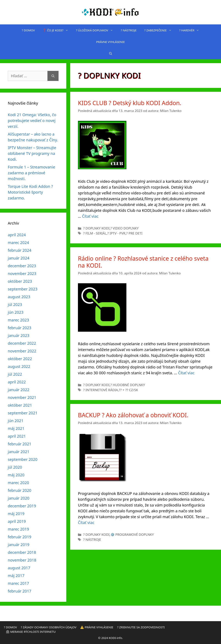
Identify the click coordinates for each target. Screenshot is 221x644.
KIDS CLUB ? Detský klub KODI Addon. (130, 103)
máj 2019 (16, 514)
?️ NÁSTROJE (129, 30)
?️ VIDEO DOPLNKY (125, 228)
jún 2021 (16, 421)
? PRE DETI (134, 233)
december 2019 (22, 506)
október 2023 (20, 281)
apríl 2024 (17, 235)
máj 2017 (16, 576)
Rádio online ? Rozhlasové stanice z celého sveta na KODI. (143, 262)
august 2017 (19, 568)
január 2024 (19, 258)
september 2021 (23, 413)
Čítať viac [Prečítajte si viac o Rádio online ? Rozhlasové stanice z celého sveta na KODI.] (186, 373)
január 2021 (19, 452)
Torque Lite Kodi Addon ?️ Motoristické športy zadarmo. (30, 192)
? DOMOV (28, 30)
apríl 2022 (17, 382)
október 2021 (20, 405)
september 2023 (23, 289)
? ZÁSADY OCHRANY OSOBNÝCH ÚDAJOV (49, 627)
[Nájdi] (53, 76)
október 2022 (20, 359)
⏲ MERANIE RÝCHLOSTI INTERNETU (31, 632)
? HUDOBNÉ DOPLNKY (128, 385)
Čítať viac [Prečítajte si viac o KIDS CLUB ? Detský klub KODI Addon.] (90, 216)
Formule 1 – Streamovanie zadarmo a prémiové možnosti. (31, 173)
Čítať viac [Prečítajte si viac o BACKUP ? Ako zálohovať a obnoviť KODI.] (86, 522)
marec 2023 (18, 320)
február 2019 (20, 537)
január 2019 (19, 545)
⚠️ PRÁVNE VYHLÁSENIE (97, 627)
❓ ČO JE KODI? (57, 30)
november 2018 (22, 560)
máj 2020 (16, 475)
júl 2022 (15, 374)
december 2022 (22, 343)
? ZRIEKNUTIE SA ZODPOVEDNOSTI (141, 627)
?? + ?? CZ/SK (128, 390)
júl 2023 (15, 304)
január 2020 (19, 498)
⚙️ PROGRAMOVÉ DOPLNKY (132, 535)
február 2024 (20, 250)
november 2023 (22, 273)
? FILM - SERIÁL (95, 233)
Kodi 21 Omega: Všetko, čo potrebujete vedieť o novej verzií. (32, 121)
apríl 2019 (17, 521)
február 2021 (20, 444)
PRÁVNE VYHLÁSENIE (110, 42)
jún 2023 (16, 312)
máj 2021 (16, 428)
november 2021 (22, 397)
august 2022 (19, 366)
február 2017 (20, 591)
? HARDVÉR (191, 30)
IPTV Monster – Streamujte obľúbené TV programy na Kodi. (32, 153)
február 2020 (20, 490)
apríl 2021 (17, 436)
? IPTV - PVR (116, 233)
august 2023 (19, 297)
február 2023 (20, 328)
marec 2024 (18, 243)
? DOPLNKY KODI (96, 228)
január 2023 (19, 335)
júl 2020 (15, 467)
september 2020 (23, 459)
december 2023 (22, 266)
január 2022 (19, 390)
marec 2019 (18, 529)
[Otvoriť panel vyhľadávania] (111, 53)
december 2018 (22, 552)
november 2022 (22, 351)
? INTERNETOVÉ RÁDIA (101, 390)
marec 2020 (18, 483)
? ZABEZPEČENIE (160, 30)
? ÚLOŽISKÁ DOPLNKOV (96, 30)
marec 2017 (18, 583)
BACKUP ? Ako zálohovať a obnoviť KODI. (133, 415)
